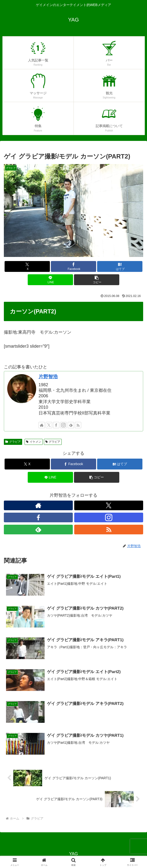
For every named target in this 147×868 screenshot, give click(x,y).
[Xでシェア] (27, 266)
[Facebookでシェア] (73, 266)
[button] (97, 280)
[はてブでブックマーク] (120, 266)
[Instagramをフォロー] (63, 425)
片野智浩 (48, 377)
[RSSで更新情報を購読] (78, 425)
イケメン (34, 442)
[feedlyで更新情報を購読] (71, 425)
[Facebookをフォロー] (56, 425)
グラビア (13, 442)
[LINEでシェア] (50, 280)
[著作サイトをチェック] (42, 425)
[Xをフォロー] (49, 425)
